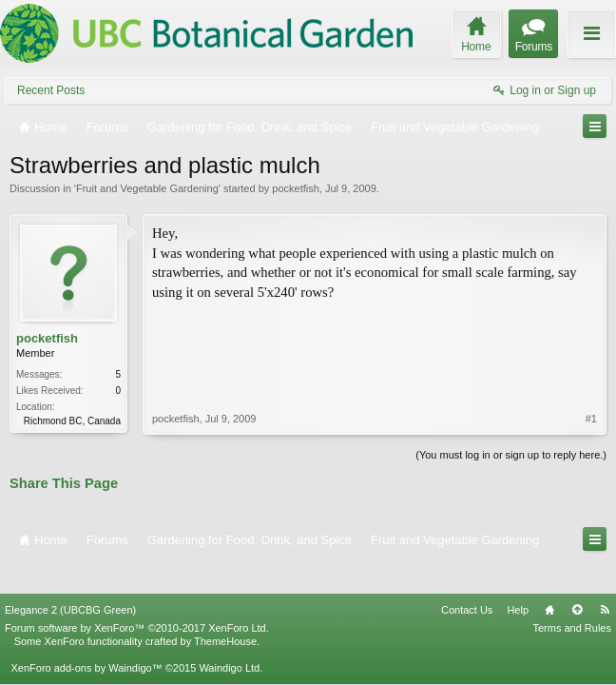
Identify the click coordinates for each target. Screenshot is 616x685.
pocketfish (296, 188)
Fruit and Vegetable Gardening (147, 188)
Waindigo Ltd (229, 636)
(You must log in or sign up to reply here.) (511, 453)
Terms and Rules (572, 597)
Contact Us (467, 578)
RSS (605, 578)
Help (518, 578)
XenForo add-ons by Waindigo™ (86, 636)
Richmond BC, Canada (72, 421)
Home (549, 578)
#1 (591, 337)
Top (577, 578)
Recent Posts (51, 90)
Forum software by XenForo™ (137, 597)
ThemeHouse (225, 610)
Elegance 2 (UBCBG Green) (70, 578)
